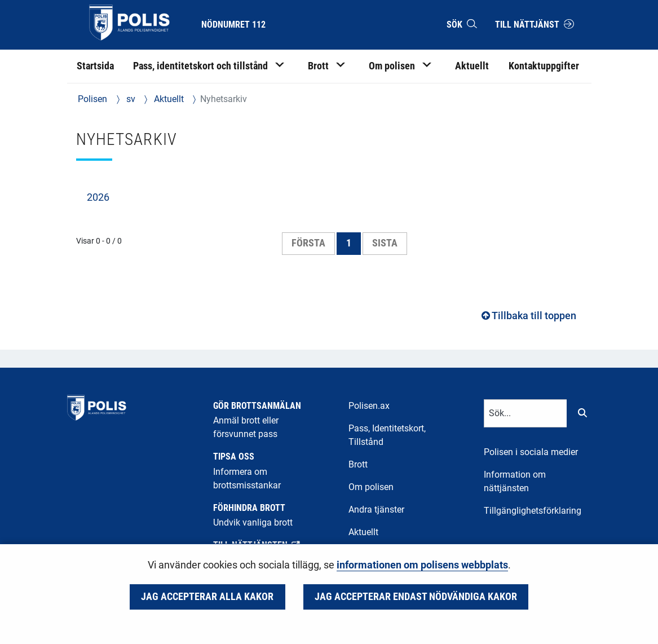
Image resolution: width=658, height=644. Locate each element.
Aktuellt (168, 99)
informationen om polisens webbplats (422, 565)
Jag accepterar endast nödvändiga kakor (416, 597)
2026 (98, 197)
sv (130, 99)
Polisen (92, 99)
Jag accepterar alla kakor (207, 597)
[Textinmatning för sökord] (525, 413)
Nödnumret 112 (233, 25)
